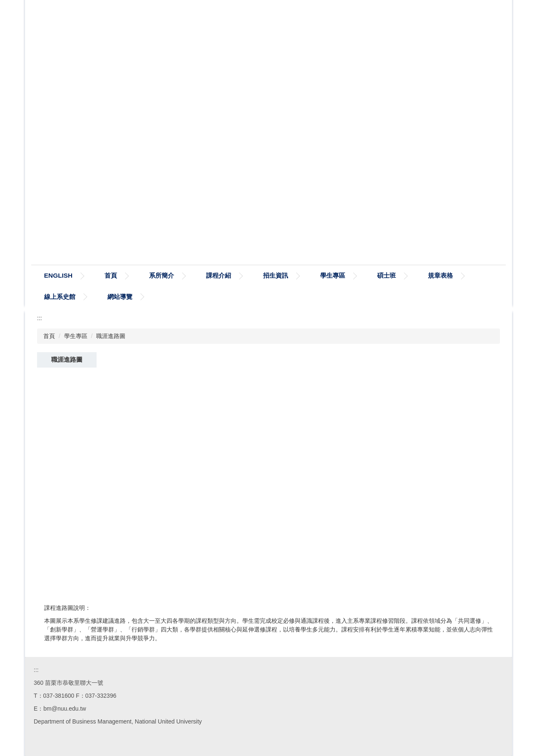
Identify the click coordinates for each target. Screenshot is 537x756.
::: (47, 275)
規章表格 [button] (57, 297)
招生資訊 (314, 275)
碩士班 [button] (425, 275)
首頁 (149, 275)
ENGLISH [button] (97, 275)
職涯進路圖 (111, 336)
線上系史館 (117, 297)
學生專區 (76, 336)
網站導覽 (177, 297)
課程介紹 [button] (257, 275)
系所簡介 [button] (200, 275)
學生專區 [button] (371, 275)
